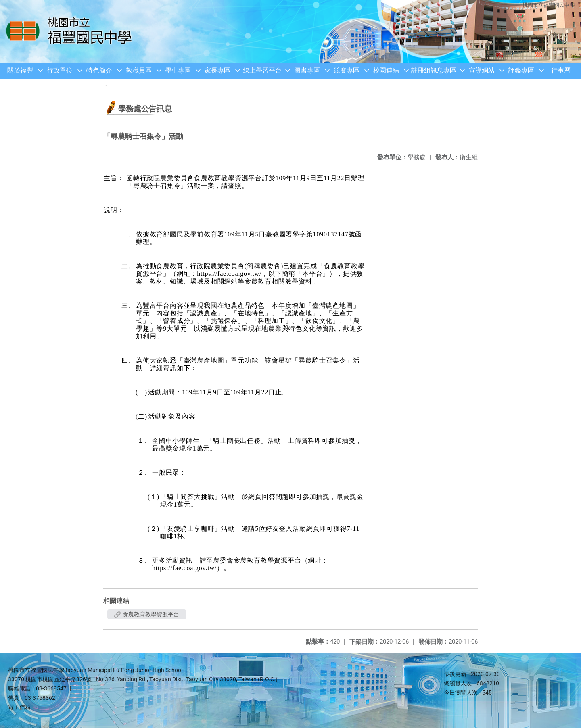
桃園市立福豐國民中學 (549, 5)
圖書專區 (307, 70)
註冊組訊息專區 (434, 70)
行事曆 (561, 70)
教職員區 (139, 70)
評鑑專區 (521, 70)
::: (105, 87)
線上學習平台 (262, 70)
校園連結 (386, 70)
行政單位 (60, 70)
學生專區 (178, 70)
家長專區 (217, 70)
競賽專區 (347, 70)
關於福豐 (20, 70)
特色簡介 (99, 70)
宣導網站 (482, 70)
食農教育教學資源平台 (147, 614)
